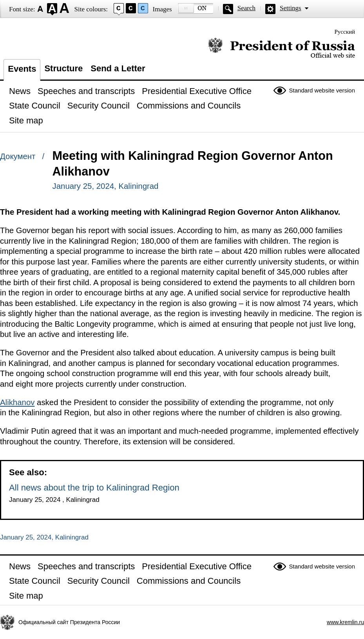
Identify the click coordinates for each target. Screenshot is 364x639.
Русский (345, 32)
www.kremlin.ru (345, 622)
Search (246, 8)
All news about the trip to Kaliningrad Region (94, 488)
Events (22, 69)
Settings (291, 8)
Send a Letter (118, 68)
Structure (63, 68)
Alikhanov (17, 402)
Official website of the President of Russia (282, 48)
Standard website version (322, 90)
